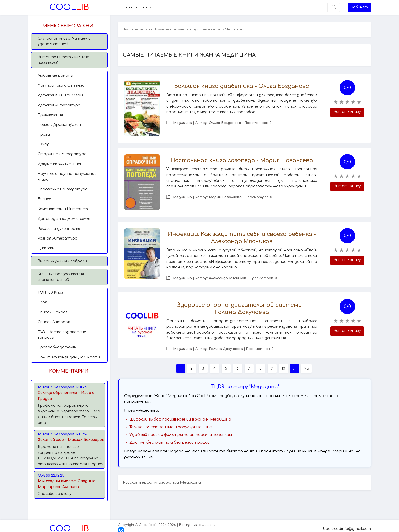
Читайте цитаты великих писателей (63, 60)
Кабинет (359, 7)
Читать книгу (347, 112)
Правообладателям (57, 347)
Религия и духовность (59, 229)
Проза (44, 135)
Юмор (44, 144)
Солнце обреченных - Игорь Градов (66, 396)
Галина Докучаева (226, 349)
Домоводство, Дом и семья (64, 219)
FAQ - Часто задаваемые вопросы (62, 335)
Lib (69, 7)
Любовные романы (55, 76)
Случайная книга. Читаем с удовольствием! (64, 41)
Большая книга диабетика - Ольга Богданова (242, 86)
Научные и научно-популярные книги (67, 177)
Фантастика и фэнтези (61, 86)
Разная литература (58, 238)
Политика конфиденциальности (69, 357)
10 (283, 369)
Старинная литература (62, 154)
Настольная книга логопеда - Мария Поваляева (242, 160)
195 (306, 369)
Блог (42, 302)
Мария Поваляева (225, 197)
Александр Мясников (227, 278)
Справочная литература (63, 189)
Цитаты (46, 248)
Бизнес (44, 199)
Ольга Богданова (225, 123)
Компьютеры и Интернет (63, 209)
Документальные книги (60, 164)
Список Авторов (54, 322)
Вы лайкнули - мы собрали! (63, 261)
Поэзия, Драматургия (59, 125)
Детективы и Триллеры (60, 95)
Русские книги (137, 29)
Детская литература (59, 105)
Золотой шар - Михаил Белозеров (71, 440)
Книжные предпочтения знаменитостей (61, 277)
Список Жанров (53, 312)
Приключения (50, 115)
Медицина (183, 123)
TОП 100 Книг (50, 293)
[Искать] (334, 7)
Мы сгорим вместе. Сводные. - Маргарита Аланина (68, 484)
